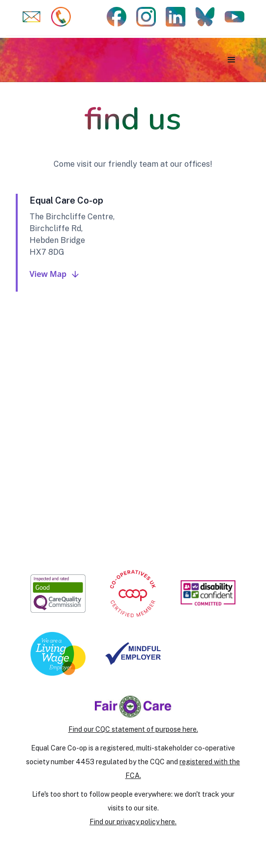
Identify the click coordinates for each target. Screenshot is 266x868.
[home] (65, 60)
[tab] (133, 243)
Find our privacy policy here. (133, 822)
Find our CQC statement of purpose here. (133, 729)
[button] (232, 60)
